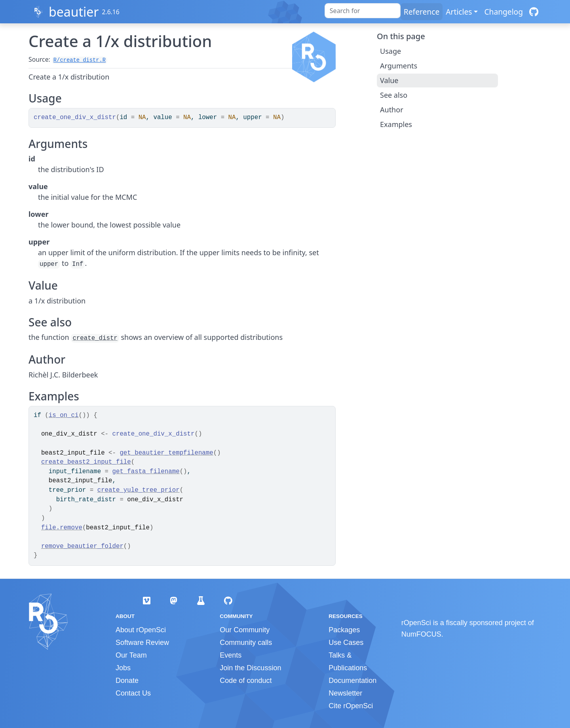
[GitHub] (534, 12)
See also (394, 95)
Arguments (399, 66)
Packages (344, 630)
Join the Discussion (250, 668)
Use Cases (346, 643)
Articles (459, 12)
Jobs (123, 668)
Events (231, 655)
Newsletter (345, 693)
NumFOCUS (421, 634)
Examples (396, 124)
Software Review (142, 643)
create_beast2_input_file (86, 462)
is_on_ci (64, 415)
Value (389, 80)
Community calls (246, 643)
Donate (127, 681)
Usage (390, 51)
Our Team (131, 655)
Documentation (352, 681)
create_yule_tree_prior (139, 490)
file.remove (62, 528)
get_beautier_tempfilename (166, 453)
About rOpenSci (141, 630)
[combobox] (363, 11)
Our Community (245, 630)
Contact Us (133, 693)
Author (392, 110)
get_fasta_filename (146, 472)
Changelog (503, 12)
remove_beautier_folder (82, 546)
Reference (422, 12)
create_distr (95, 338)
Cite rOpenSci (351, 706)
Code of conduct (246, 681)
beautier (74, 12)
